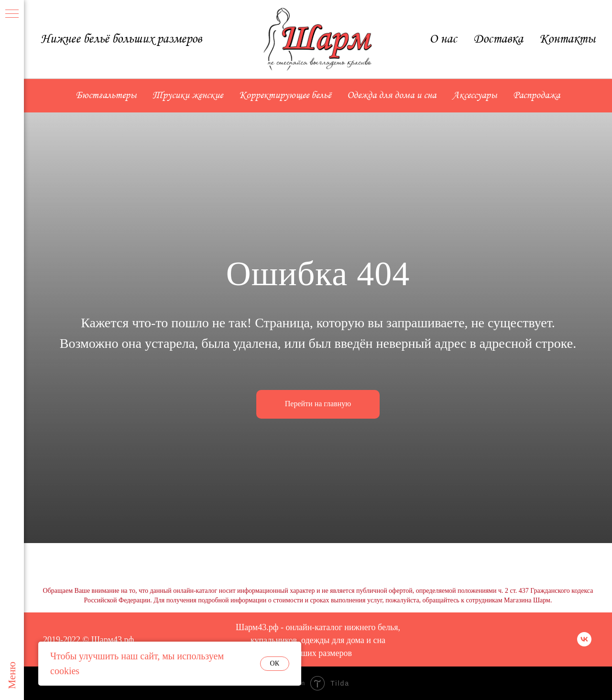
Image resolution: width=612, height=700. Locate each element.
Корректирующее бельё (285, 96)
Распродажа (536, 96)
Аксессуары (475, 96)
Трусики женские (188, 96)
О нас (443, 39)
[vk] (584, 644)
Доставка (498, 39)
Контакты (567, 39)
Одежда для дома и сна (392, 96)
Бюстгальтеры (106, 96)
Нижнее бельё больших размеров (121, 39)
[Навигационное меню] (12, 14)
